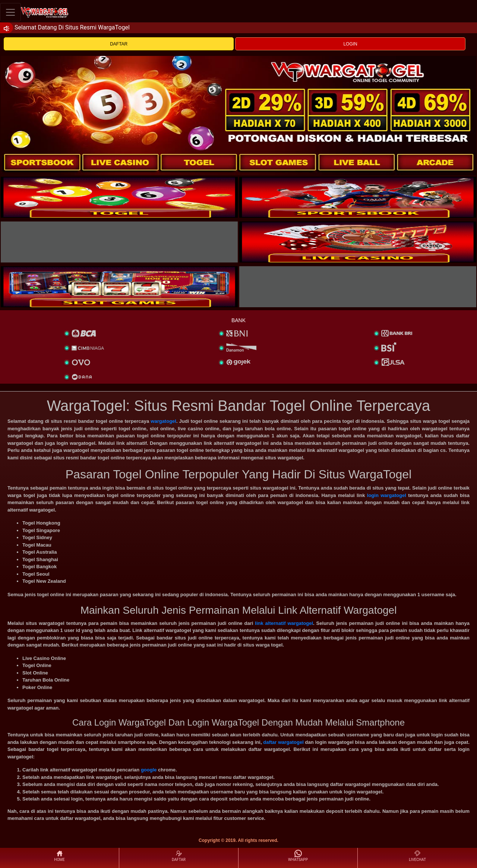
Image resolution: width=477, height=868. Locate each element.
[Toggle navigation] (10, 12)
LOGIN (350, 44)
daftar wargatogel (283, 742)
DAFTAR (119, 44)
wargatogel (163, 421)
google (149, 770)
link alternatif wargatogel (284, 623)
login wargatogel (387, 495)
